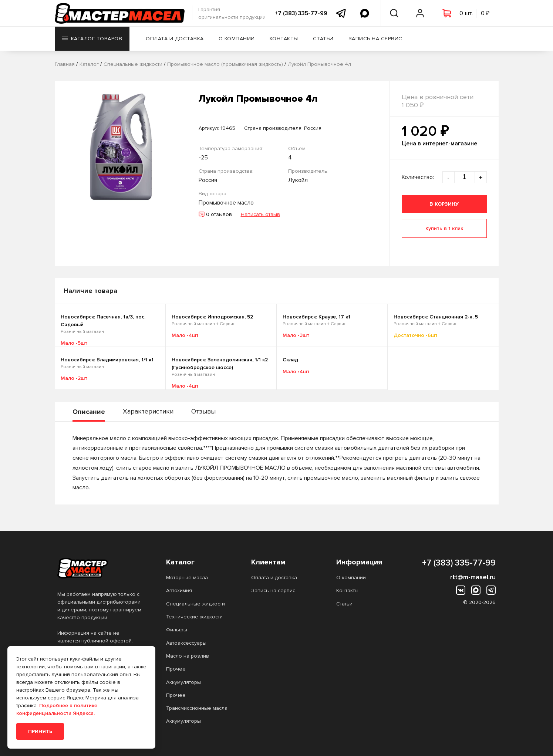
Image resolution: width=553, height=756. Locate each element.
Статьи (323, 39)
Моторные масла (187, 578)
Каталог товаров (92, 39)
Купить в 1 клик (444, 228)
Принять (40, 731)
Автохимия (179, 590)
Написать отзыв (260, 214)
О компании (237, 39)
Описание (89, 412)
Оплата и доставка (175, 39)
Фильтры (177, 630)
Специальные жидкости (195, 604)
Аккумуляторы (183, 682)
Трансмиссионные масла (197, 708)
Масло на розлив (188, 656)
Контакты (284, 39)
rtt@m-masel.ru (473, 577)
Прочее (176, 669)
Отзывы (203, 411)
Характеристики (148, 411)
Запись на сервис (375, 39)
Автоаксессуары (186, 643)
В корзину (444, 204)
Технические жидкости (194, 617)
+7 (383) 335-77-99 (301, 13)
